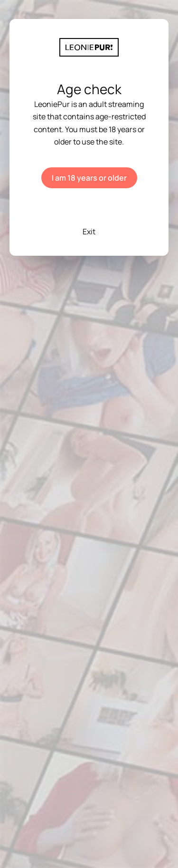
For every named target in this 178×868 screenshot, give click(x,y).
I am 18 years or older (89, 178)
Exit (89, 231)
